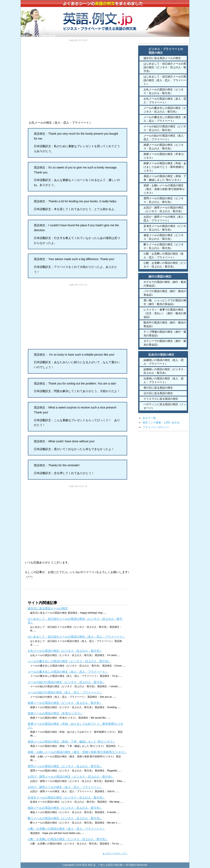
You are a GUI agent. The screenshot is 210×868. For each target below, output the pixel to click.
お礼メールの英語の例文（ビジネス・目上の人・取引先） (65, 651)
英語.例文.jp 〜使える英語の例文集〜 (39, 36)
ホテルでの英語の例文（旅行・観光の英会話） (165, 284)
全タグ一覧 (149, 418)
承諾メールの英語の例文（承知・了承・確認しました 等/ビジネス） (72, 742)
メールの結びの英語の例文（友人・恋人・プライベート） (65, 692)
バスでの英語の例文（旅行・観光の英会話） (165, 293)
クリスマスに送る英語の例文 (161, 399)
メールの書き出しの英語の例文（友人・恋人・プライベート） (68, 672)
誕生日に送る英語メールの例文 (48, 608)
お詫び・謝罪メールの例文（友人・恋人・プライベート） (65, 787)
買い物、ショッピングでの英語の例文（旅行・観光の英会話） (165, 302)
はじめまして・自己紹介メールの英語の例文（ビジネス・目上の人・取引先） (165, 67)
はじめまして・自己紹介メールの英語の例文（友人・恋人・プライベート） (76, 637)
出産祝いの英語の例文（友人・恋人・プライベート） (164, 380)
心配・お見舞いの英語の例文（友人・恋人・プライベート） (66, 829)
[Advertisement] (78, 71)
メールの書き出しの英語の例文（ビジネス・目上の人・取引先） (69, 661)
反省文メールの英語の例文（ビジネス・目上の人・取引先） (66, 797)
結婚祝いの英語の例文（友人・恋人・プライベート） (164, 362)
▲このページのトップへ (115, 853)
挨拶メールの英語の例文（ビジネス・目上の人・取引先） (65, 703)
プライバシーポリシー (156, 427)
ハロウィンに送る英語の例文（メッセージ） (165, 406)
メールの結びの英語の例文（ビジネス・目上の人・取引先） (66, 682)
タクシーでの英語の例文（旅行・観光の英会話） (165, 343)
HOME (153, 41)
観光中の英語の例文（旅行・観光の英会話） (165, 324)
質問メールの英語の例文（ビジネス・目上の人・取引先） (65, 766)
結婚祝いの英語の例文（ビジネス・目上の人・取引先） (165, 371)
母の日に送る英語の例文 (158, 388)
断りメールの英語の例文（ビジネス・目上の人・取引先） (65, 818)
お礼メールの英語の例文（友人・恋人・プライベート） (165, 101)
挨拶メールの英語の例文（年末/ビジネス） (55, 713)
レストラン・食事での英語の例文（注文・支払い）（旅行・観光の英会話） (165, 313)
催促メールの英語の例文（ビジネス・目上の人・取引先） (65, 808)
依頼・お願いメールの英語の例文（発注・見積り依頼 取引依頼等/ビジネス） (77, 752)
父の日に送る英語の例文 (158, 393)
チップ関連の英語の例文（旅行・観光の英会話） (165, 334)
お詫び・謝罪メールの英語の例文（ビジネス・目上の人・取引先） (71, 777)
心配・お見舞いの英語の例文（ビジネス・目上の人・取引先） (68, 839)
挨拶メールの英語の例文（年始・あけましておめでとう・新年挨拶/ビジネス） (165, 167)
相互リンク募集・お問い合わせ (161, 423)
